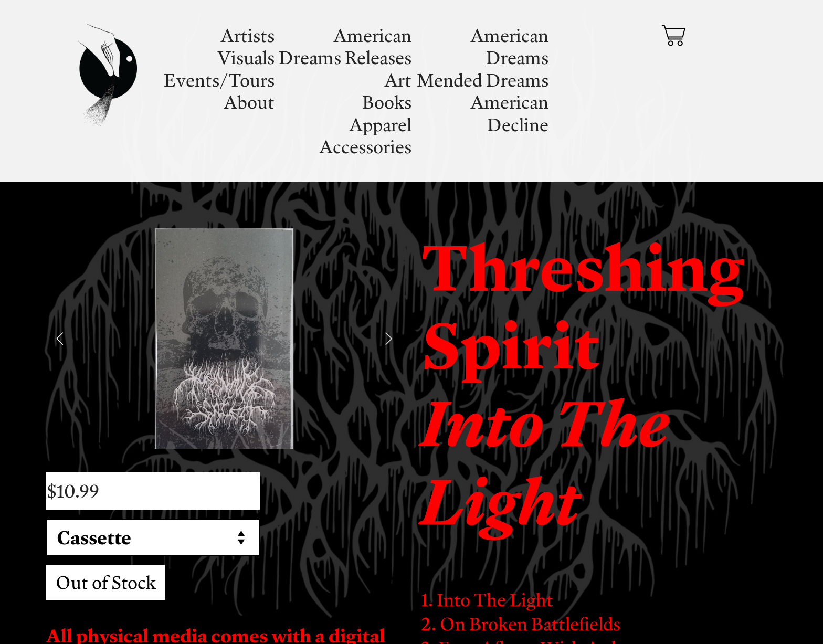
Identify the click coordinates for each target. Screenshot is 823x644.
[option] (224, 339)
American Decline (509, 113)
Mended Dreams (483, 80)
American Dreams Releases (345, 46)
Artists (247, 35)
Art (398, 80)
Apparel (380, 124)
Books (387, 102)
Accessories (365, 146)
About (249, 102)
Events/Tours (219, 80)
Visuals (246, 57)
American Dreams (509, 46)
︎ (673, 36)
